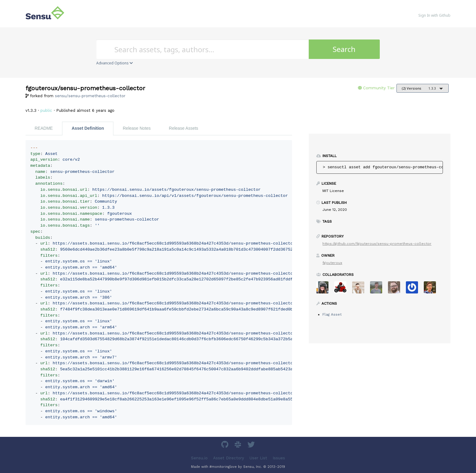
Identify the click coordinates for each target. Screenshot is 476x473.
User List (258, 458)
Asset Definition (88, 128)
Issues (279, 458)
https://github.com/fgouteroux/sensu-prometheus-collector (377, 244)
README (44, 128)
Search (344, 49)
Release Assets (184, 128)
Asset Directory (229, 458)
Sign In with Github (434, 15)
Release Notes (137, 128)
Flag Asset (332, 314)
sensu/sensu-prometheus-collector (90, 96)
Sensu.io (199, 458)
